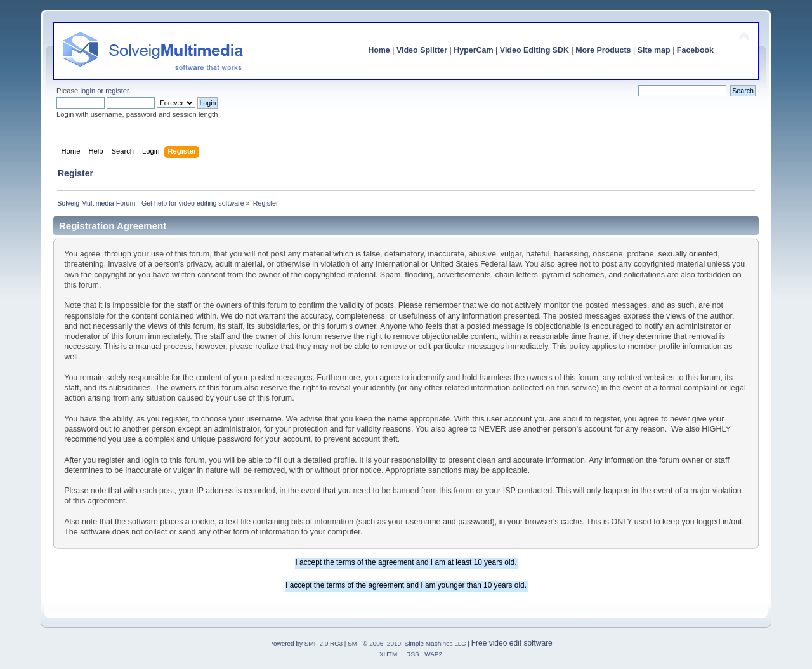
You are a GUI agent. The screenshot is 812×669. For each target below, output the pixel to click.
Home (379, 50)
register (117, 91)
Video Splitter (422, 50)
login (88, 91)
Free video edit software (512, 643)
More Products (603, 50)
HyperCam (473, 50)
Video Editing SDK (534, 50)
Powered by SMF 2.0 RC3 (306, 643)
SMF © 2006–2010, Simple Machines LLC (407, 643)
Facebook (695, 50)
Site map (654, 50)
